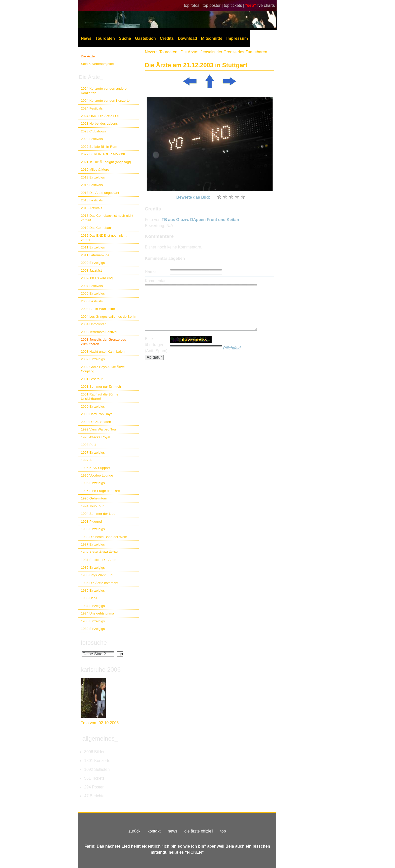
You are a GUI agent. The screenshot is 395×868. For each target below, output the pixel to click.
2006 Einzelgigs (93, 293)
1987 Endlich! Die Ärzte (98, 560)
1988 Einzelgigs (93, 529)
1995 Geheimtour (94, 498)
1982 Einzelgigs (93, 629)
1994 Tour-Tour (92, 506)
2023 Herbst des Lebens (99, 123)
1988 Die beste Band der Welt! (104, 537)
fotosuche (94, 643)
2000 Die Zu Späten (96, 422)
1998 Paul (89, 445)
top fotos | (193, 5)
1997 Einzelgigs (93, 453)
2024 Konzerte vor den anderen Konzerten (105, 91)
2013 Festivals (92, 200)
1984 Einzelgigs (93, 606)
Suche (125, 38)
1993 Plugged (91, 521)
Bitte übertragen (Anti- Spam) (156, 345)
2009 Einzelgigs (93, 263)
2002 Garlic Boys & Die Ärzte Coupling (103, 369)
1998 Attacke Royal (95, 437)
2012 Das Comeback (97, 228)
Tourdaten (105, 38)
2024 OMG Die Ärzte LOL (100, 116)
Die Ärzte (88, 56)
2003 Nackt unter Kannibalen (103, 352)
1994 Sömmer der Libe (98, 514)
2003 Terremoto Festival (99, 332)
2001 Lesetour (92, 379)
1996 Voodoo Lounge (97, 475)
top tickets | (235, 5)
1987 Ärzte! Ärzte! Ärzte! (99, 552)
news (172, 831)
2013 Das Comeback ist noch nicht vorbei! (107, 218)
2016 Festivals (92, 185)
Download (187, 38)
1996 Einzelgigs (93, 483)
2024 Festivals (92, 108)
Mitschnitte (212, 38)
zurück (134, 831)
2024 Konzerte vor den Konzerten (106, 101)
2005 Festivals (92, 301)
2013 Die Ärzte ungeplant (100, 193)
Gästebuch (145, 38)
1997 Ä (86, 460)
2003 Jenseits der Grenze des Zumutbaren (103, 342)
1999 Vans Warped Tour (99, 429)
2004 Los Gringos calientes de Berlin (109, 317)
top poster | (213, 5)
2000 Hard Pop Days (97, 414)
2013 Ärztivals (91, 208)
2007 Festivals (92, 286)
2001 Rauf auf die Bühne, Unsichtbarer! (100, 396)
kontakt (154, 831)
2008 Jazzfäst (91, 270)
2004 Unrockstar (93, 324)
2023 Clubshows (93, 131)
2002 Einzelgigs (93, 359)
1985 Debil (89, 598)
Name (150, 272)
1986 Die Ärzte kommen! (100, 583)
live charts (266, 5)
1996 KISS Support (95, 468)
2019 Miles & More (95, 170)
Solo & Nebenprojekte (97, 64)
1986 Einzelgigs (93, 568)
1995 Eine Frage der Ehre (100, 491)
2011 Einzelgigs (93, 247)
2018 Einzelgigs (93, 177)
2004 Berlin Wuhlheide (98, 309)
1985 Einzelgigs (93, 590)
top (223, 831)
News (86, 38)
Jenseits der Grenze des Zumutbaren (234, 52)
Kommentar (155, 281)
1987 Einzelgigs (93, 544)
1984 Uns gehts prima (97, 613)
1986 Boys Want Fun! (97, 575)
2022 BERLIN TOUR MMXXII (103, 154)
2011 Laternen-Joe (95, 255)
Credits (167, 38)
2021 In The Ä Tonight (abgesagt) (106, 162)
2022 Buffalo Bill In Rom (99, 147)
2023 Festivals (92, 139)
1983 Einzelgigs (93, 621)
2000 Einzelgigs (93, 406)
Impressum (237, 38)
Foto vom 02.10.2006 (100, 723)
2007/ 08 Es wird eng (97, 278)
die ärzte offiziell (199, 831)
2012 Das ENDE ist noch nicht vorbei (104, 238)
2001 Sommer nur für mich (101, 387)
